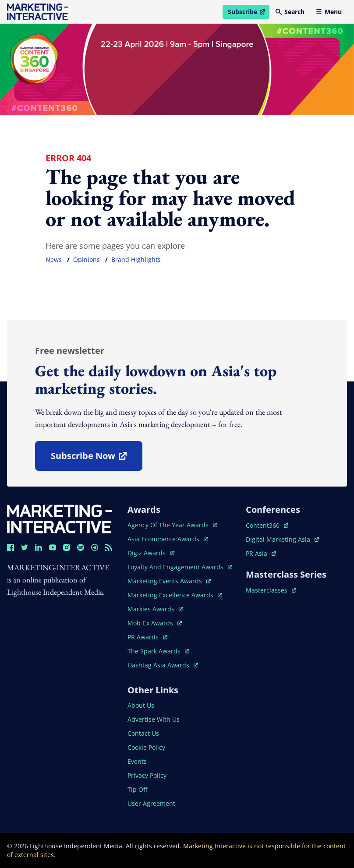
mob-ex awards (155, 623)
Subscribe (248, 13)
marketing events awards (169, 581)
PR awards (147, 637)
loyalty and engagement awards (180, 567)
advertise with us (154, 719)
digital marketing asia (282, 539)
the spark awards (158, 651)
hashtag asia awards (163, 665)
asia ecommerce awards (168, 539)
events (137, 761)
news (54, 259)
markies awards (155, 609)
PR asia (261, 553)
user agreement (151, 803)
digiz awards (151, 553)
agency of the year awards (172, 525)
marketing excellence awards (175, 595)
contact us (143, 733)
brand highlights (136, 259)
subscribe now (96, 459)
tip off (137, 789)
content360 (267, 525)
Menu (329, 12)
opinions (87, 259)
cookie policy (146, 747)
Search (290, 12)
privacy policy (147, 775)
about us (141, 705)
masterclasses (271, 590)
